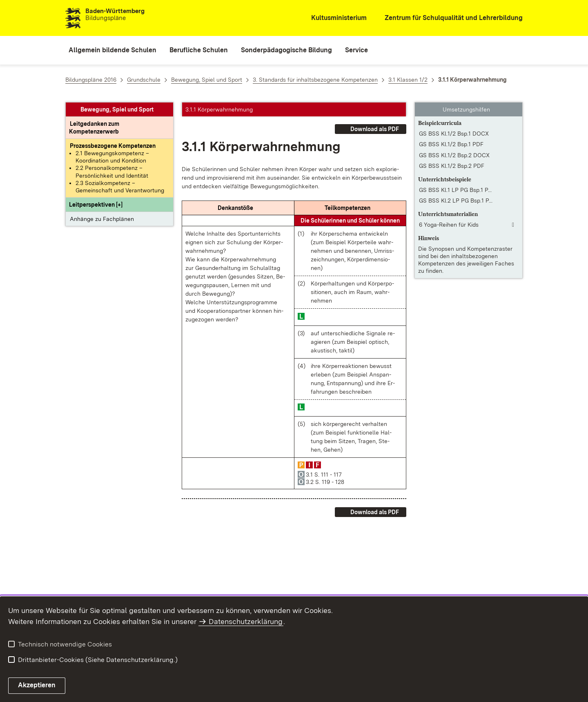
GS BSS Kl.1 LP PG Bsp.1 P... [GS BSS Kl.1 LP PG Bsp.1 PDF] (455, 190)
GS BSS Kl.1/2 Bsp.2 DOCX (454, 155)
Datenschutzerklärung (246, 621)
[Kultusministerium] (333, 18)
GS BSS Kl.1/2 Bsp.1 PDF (451, 144)
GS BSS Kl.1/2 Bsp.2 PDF (452, 166)
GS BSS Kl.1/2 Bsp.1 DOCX (454, 134)
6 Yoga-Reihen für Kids (449, 225)
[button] (96, 205)
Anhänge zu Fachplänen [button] (102, 219)
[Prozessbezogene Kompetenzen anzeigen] (113, 146)
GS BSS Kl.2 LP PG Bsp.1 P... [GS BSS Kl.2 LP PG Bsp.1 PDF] (456, 201)
